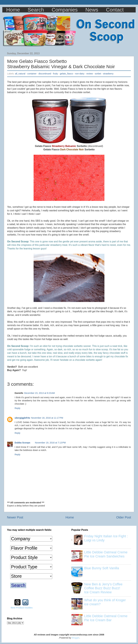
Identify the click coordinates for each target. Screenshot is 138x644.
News (92, 10)
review (90, 74)
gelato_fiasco (66, 74)
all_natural (20, 74)
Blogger (76, 638)
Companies (65, 10)
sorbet (98, 74)
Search (36, 10)
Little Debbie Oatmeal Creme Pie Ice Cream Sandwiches (106, 554)
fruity (55, 74)
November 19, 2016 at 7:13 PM (50, 443)
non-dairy (80, 74)
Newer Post (15, 517)
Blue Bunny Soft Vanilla (102, 568)
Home (13, 10)
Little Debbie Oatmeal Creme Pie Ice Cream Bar (106, 618)
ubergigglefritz (22, 418)
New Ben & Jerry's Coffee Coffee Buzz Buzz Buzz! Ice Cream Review (103, 588)
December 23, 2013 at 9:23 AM (39, 393)
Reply (17, 408)
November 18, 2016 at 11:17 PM (47, 418)
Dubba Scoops (22, 443)
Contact (115, 10)
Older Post (124, 517)
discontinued (45, 74)
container (32, 74)
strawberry (108, 74)
